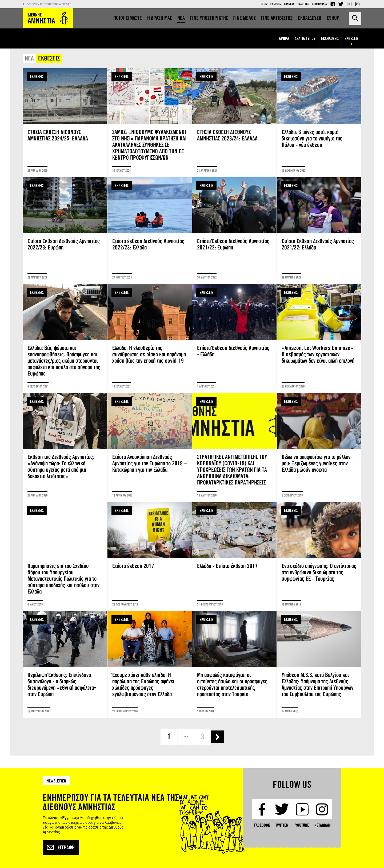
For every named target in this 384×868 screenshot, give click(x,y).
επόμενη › (217, 737)
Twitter (341, 4)
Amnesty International (48, 18)
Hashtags (303, 4)
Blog (264, 4)
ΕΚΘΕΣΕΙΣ (37, 77)
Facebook (333, 4)
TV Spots (275, 4)
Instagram (357, 4)
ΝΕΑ (29, 58)
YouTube (349, 4)
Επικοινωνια (319, 4)
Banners (289, 4)
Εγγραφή (61, 848)
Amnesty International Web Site (49, 4)
